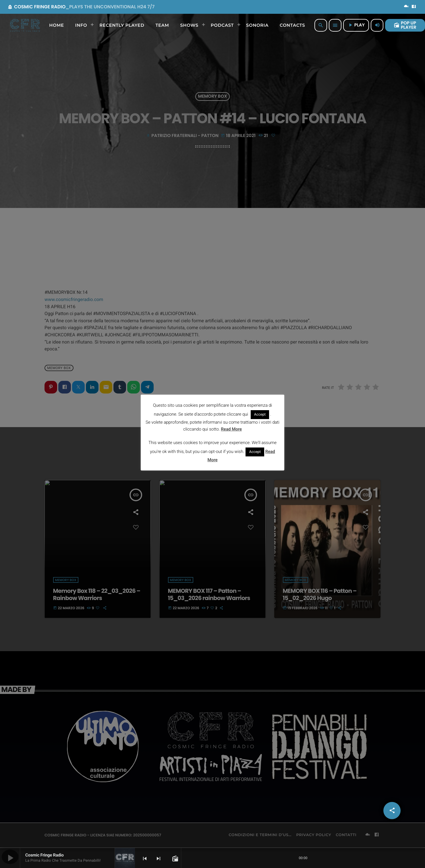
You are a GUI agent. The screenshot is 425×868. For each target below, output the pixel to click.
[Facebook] (414, 7)
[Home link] (25, 25)
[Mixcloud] (406, 7)
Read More (231, 429)
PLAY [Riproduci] (356, 25)
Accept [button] (260, 415)
